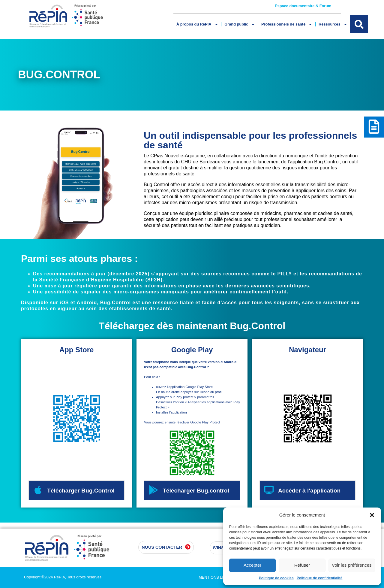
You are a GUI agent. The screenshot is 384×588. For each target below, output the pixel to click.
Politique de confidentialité (320, 578)
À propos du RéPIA (197, 24)
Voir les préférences (352, 565)
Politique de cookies (276, 578)
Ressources (333, 24)
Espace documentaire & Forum (303, 6)
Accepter (252, 565)
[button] (372, 515)
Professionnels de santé (287, 24)
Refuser (302, 565)
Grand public (240, 24)
